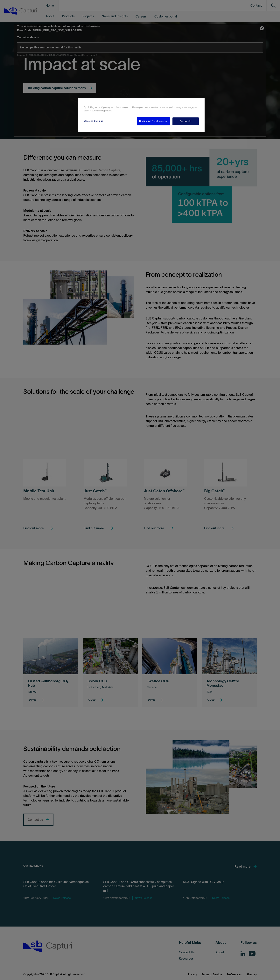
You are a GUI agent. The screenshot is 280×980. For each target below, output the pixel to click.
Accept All (186, 121)
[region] (141, 115)
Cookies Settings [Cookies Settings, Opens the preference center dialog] (94, 121)
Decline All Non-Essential (153, 121)
